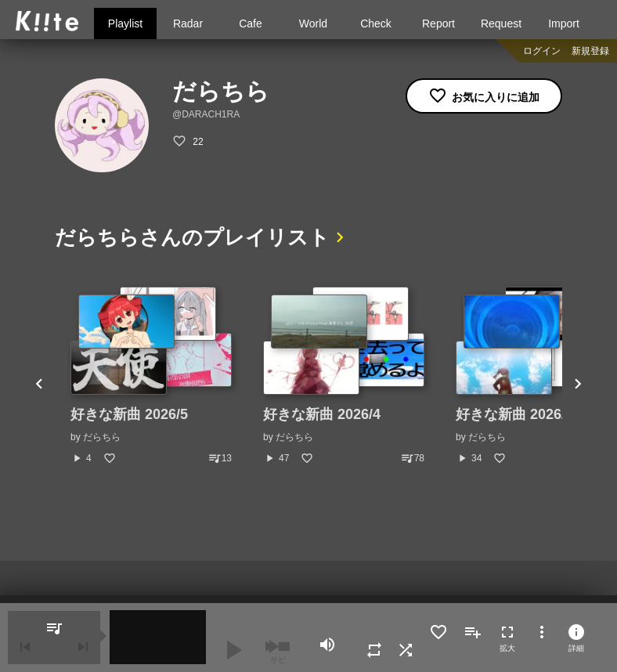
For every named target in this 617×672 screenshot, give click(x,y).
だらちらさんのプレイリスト (192, 237)
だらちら (102, 437)
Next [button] (578, 385)
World (313, 23)
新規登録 (590, 51)
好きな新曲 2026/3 (514, 414)
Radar (188, 23)
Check (376, 23)
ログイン (542, 51)
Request (501, 23)
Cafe (251, 23)
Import (564, 23)
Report (438, 23)
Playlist (125, 23)
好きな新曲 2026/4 (322, 414)
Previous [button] (39, 385)
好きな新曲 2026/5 (129, 414)
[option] (151, 376)
